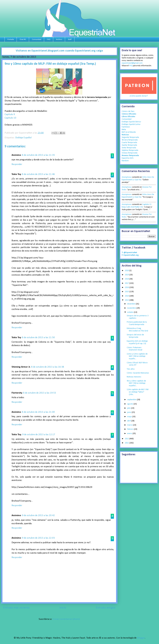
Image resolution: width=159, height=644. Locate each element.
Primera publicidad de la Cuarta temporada (137, 323)
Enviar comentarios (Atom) (66, 619)
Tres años (131, 369)
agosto (130, 404)
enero (130, 434)
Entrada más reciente (16, 608)
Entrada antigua (106, 608)
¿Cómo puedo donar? (139, 96)
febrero (131, 429)
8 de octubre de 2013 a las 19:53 (40, 393)
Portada (11, 39)
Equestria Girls (128, 158)
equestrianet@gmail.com (132, 63)
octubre (131, 312)
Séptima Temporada (130, 150)
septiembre (132, 400)
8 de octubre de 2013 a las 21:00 (38, 412)
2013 (127, 300)
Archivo (59, 39)
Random (125, 161)
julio (129, 408)
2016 (127, 287)
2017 (127, 283)
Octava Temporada (130, 153)
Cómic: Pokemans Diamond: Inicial (134, 349)
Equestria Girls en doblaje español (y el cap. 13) (137, 342)
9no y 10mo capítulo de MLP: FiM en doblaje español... (136, 383)
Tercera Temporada (130, 140)
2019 (127, 275)
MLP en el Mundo (129, 132)
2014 (127, 296)
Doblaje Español (23, 138)
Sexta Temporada (129, 148)
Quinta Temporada (129, 145)
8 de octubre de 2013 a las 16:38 (48, 367)
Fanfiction (126, 127)
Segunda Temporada (130, 137)
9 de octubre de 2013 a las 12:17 (39, 435)
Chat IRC (23, 39)
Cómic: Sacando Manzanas (138, 373)
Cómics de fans (128, 111)
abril (129, 421)
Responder (17, 164)
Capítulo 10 (10, 118)
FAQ (49, 39)
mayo (130, 417)
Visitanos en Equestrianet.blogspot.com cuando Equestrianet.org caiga (59, 51)
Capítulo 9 (10, 114)
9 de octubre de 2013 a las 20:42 (38, 515)
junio (129, 412)
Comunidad (37, 39)
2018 (127, 279)
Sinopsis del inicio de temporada (135, 336)
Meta (124, 130)
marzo (130, 425)
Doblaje (131, 122)
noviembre (132, 308)
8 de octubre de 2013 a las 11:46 (38, 174)
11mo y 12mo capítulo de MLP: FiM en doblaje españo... (137, 356)
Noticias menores (134, 377)
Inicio (63, 608)
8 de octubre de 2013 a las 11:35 (38, 155)
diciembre (132, 304)
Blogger (141, 638)
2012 (127, 439)
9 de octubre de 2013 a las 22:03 (38, 538)
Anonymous (127, 177)
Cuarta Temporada (129, 143)
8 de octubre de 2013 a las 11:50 (38, 338)
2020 (127, 271)
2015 (127, 292)
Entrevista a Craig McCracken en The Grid (137, 330)
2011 (127, 443)
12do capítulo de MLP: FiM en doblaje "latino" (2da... (138, 392)
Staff (70, 39)
